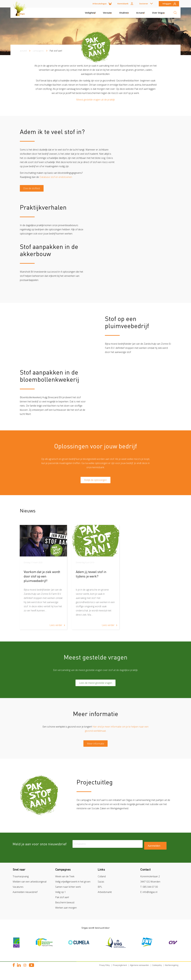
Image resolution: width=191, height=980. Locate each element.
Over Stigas (158, 13)
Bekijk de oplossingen (95, 482)
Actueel (140, 13)
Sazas (101, 887)
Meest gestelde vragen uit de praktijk (95, 100)
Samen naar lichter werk (68, 892)
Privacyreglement (120, 970)
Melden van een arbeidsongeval (30, 887)
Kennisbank (123, 4)
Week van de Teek (65, 881)
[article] (43, 580)
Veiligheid (90, 13)
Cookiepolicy (157, 970)
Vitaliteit (124, 13)
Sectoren (144, 4)
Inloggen (167, 4)
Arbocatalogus (100, 4)
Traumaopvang (21, 881)
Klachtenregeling (172, 970)
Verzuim (107, 13)
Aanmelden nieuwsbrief (25, 897)
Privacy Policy (105, 970)
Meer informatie (96, 748)
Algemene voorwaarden (140, 970)
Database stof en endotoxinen (56, 177)
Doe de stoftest (33, 189)
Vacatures (18, 892)
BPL (100, 892)
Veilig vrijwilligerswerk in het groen (73, 887)
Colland (102, 881)
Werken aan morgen (66, 913)
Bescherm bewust (65, 907)
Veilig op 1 (61, 897)
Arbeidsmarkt (105, 897)
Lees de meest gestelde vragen (96, 686)
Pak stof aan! (62, 902)
